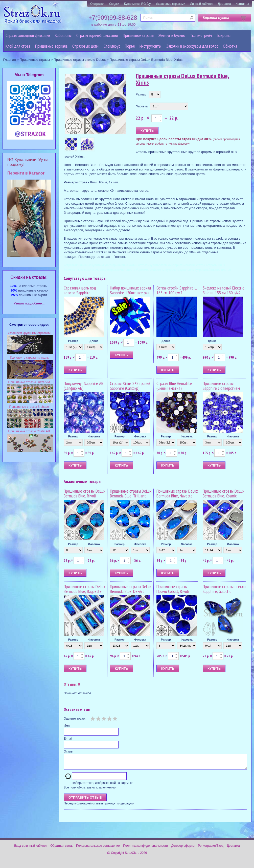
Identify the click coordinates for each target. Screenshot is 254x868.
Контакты (242, 4)
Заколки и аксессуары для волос (192, 46)
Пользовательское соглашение (98, 849)
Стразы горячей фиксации (97, 35)
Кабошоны (63, 35)
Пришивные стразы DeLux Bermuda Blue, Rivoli (84, 494)
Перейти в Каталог (26, 173)
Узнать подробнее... (29, 303)
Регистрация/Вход (211, 849)
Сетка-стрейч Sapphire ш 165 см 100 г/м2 (177, 290)
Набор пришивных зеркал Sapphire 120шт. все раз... (131, 290)
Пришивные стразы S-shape (29, 407)
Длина (94, 341)
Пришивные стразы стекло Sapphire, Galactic (224, 589)
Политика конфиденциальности (145, 849)
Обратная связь (61, 849)
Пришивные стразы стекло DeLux (80, 60)
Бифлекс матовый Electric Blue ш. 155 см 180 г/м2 (223, 290)
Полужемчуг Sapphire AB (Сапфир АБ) (84, 386)
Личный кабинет (201, 4)
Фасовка (142, 106)
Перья (130, 46)
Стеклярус (112, 46)
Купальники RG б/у (137, 4)
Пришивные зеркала (51, 46)
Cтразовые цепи (85, 46)
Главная (10, 60)
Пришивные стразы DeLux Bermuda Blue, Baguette (84, 589)
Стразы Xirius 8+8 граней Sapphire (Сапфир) (130, 386)
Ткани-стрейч (201, 35)
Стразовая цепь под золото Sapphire (80, 290)
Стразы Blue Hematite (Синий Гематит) (174, 386)
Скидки (114, 4)
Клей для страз (18, 46)
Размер (141, 94)
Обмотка (230, 46)
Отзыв (68, 751)
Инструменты (150, 46)
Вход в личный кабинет (31, 849)
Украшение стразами (170, 4)
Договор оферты (183, 849)
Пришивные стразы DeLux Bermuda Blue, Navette (177, 494)
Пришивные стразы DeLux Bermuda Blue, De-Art (131, 589)
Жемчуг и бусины (172, 35)
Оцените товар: (75, 719)
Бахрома (224, 35)
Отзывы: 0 (72, 684)
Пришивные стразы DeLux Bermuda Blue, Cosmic (223, 494)
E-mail (68, 739)
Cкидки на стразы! (29, 277)
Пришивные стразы (138, 35)
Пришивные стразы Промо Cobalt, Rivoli (173, 589)
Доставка (224, 4)
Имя (67, 726)
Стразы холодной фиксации (28, 35)
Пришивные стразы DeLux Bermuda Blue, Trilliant (131, 494)
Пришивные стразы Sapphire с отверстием (221, 386)
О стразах (97, 4)
